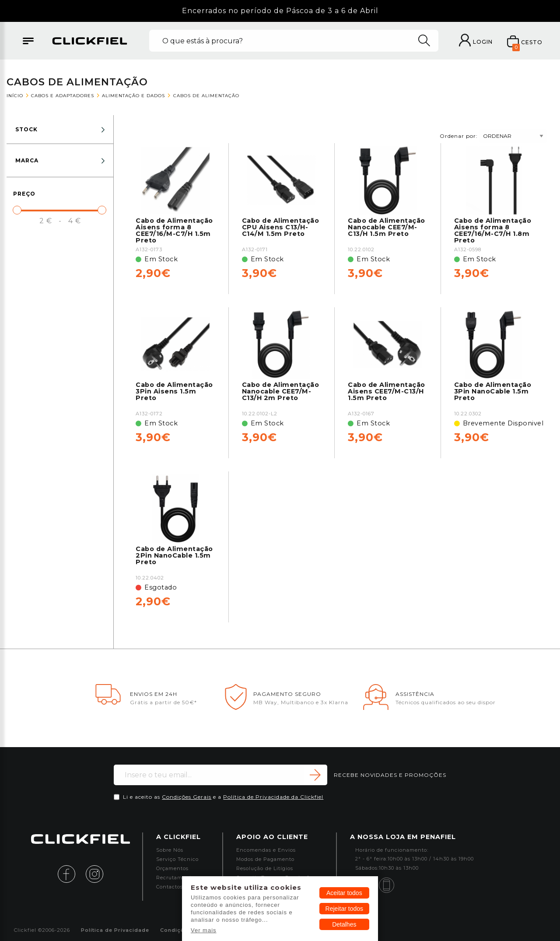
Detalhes (344, 924)
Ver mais (204, 930)
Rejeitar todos (344, 909)
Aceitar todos (344, 893)
